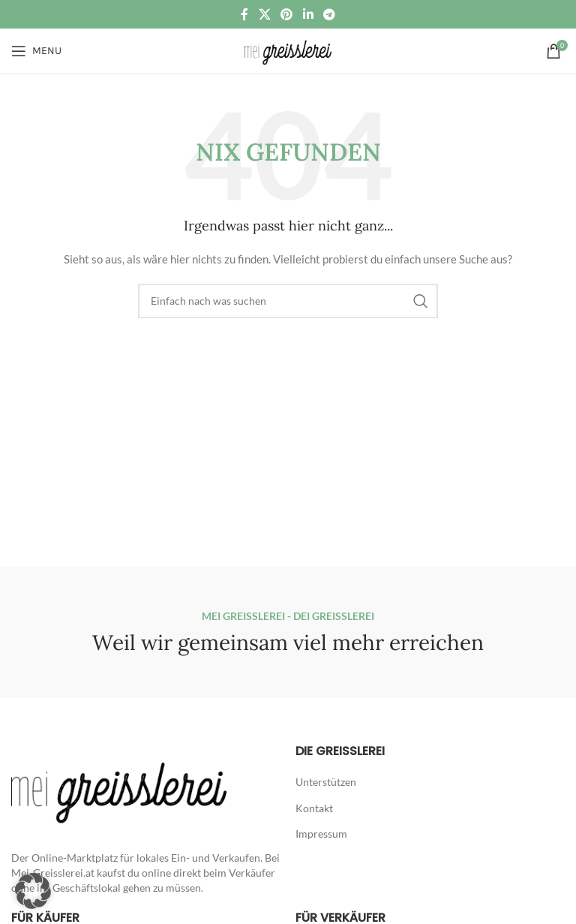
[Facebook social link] (244, 14)
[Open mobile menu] (36, 51)
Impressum (321, 834)
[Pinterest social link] (287, 14)
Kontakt (314, 808)
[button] (33, 891)
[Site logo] (288, 50)
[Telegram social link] (329, 14)
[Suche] (288, 301)
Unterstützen (326, 782)
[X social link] (264, 14)
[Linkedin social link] (308, 14)
